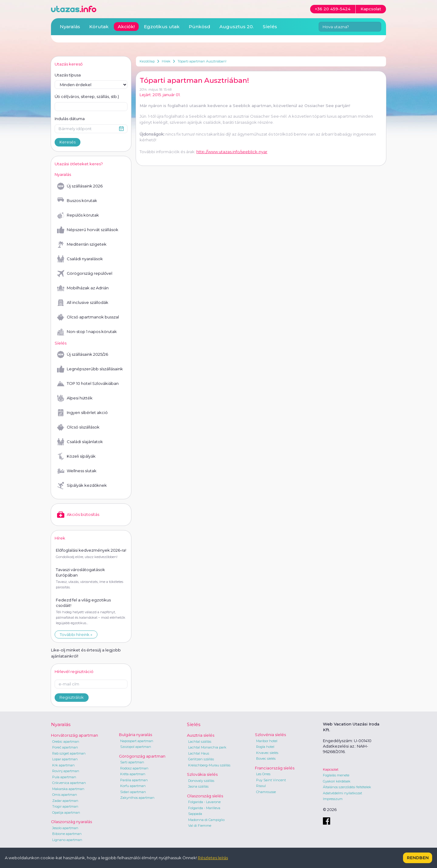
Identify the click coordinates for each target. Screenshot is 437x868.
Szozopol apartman (136, 747)
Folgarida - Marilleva (204, 808)
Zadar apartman (65, 801)
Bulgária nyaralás (136, 735)
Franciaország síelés (275, 768)
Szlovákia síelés (202, 774)
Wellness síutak (77, 471)
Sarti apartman (132, 762)
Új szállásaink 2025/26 (83, 355)
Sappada (195, 814)
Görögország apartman (142, 756)
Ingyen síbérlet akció (82, 413)
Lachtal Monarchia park (207, 747)
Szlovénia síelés (270, 735)
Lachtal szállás (200, 742)
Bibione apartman (67, 834)
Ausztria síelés (201, 735)
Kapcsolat (331, 769)
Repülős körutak (78, 215)
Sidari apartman (133, 792)
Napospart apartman (137, 741)
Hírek (166, 61)
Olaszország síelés (205, 796)
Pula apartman (64, 777)
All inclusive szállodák (83, 303)
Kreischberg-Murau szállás (209, 765)
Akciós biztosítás (78, 515)
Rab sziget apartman (69, 753)
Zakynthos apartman (137, 798)
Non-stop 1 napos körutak (87, 332)
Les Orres (263, 774)
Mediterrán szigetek (82, 244)
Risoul (261, 786)
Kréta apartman (133, 774)
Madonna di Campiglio (206, 820)
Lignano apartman (67, 840)
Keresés (68, 142)
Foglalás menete (336, 775)
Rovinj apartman (66, 771)
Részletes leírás (213, 858)
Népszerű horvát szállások (88, 230)
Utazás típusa (68, 75)
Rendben (418, 858)
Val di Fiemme (200, 826)
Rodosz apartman (134, 768)
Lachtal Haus (199, 753)
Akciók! (126, 27)
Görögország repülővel (85, 274)
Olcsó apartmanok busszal (88, 317)
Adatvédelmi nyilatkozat (342, 793)
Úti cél (87, 97)
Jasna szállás (198, 786)
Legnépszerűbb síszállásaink (90, 369)
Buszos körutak (77, 201)
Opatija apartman (66, 812)
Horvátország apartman (75, 735)
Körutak (99, 27)
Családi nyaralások (80, 259)
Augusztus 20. (237, 27)
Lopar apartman (65, 759)
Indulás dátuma (70, 119)
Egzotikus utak (162, 27)
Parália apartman (134, 780)
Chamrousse (266, 792)
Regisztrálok (72, 697)
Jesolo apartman (65, 828)
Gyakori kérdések (337, 781)
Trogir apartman (65, 806)
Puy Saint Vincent (271, 780)
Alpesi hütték (75, 398)
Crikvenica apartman (69, 783)
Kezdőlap (147, 61)
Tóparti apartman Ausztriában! (202, 61)
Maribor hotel (267, 741)
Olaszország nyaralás (71, 822)
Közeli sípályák (76, 456)
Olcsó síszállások (78, 427)
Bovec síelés (266, 759)
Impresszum (333, 799)
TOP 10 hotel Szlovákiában (88, 384)
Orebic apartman (66, 742)
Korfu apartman (133, 786)
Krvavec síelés (267, 753)
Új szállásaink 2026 (80, 186)
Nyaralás (70, 27)
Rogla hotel (265, 747)
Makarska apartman (68, 789)
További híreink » (76, 634)
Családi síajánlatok (80, 442)
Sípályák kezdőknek (82, 486)
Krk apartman (63, 765)
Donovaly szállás (201, 781)
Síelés (270, 27)
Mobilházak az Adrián (83, 288)
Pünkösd (200, 27)
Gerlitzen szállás (201, 759)
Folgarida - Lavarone (204, 802)
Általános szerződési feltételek (347, 787)
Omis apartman (65, 795)
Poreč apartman (65, 747)
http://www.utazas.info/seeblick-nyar (232, 152)
